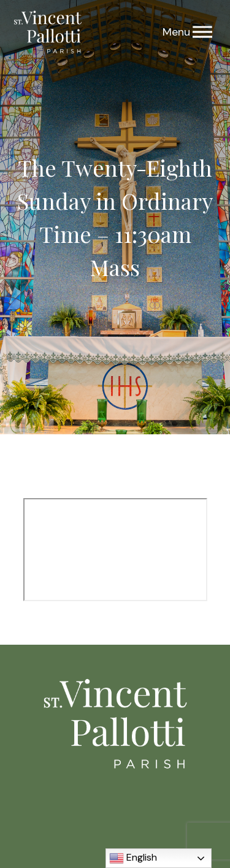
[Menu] (202, 32)
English (133, 858)
